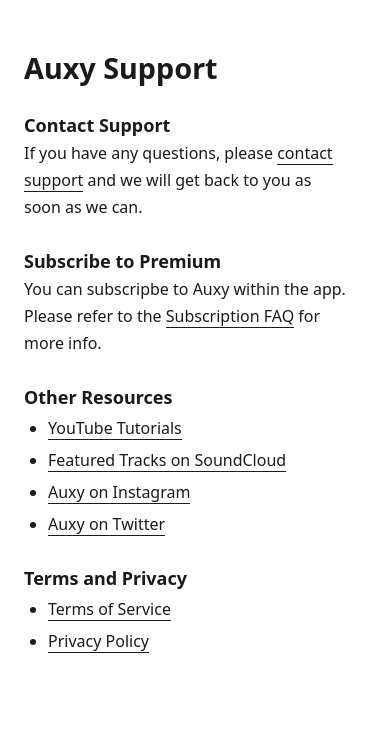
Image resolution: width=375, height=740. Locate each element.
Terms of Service (109, 609)
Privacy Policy (98, 641)
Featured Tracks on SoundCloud (167, 460)
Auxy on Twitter (106, 524)
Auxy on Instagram (119, 492)
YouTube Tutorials (115, 428)
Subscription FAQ (230, 316)
